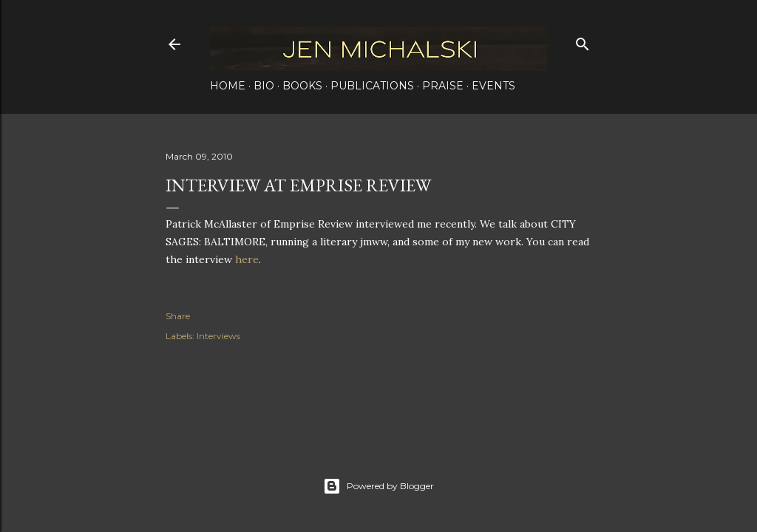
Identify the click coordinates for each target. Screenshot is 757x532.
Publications (372, 86)
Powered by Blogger (378, 486)
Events (493, 86)
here (247, 259)
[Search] (583, 41)
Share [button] (178, 316)
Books (302, 86)
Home (228, 86)
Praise (443, 86)
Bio (264, 86)
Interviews (218, 336)
